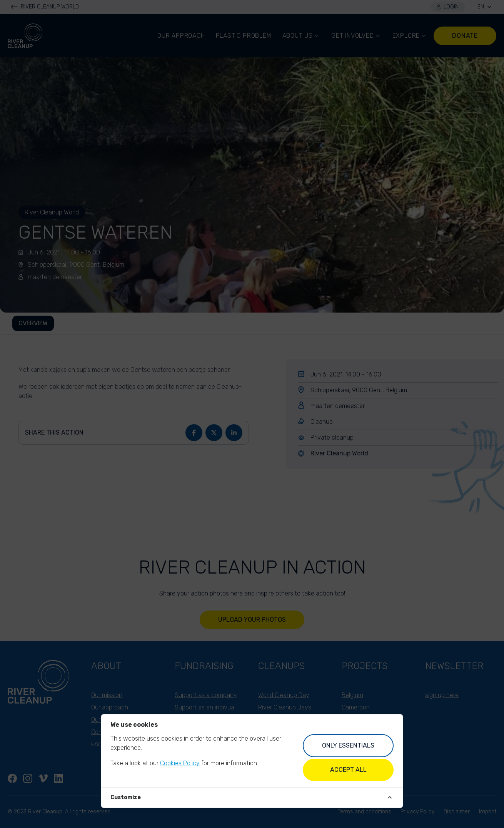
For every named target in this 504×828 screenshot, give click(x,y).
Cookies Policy (180, 763)
